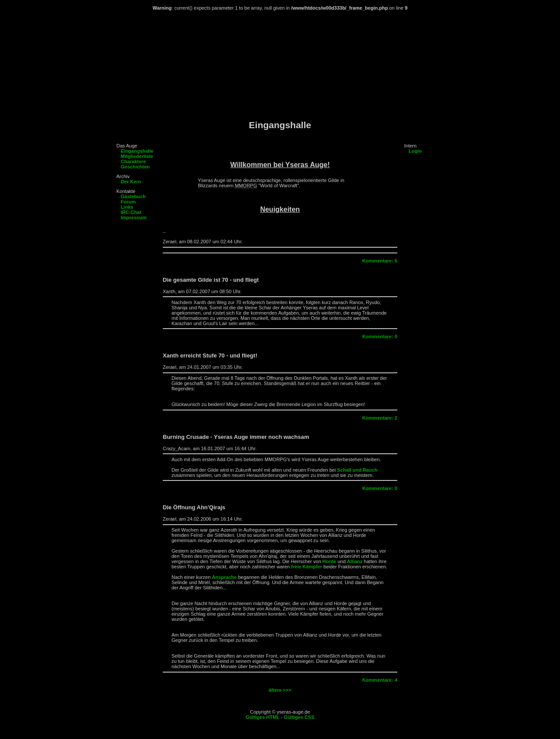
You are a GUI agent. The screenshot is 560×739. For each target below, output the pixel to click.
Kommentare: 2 (380, 418)
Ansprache (224, 577)
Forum (128, 202)
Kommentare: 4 (380, 680)
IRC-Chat (131, 212)
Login (415, 151)
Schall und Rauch (357, 470)
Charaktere (133, 161)
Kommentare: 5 (380, 261)
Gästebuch (133, 196)
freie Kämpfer (306, 567)
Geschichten (135, 167)
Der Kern (131, 182)
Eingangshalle (137, 151)
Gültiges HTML (262, 717)
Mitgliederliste (137, 156)
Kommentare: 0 (380, 336)
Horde (329, 561)
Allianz (355, 561)
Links (127, 207)
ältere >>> (280, 690)
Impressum (134, 217)
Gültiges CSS (299, 717)
